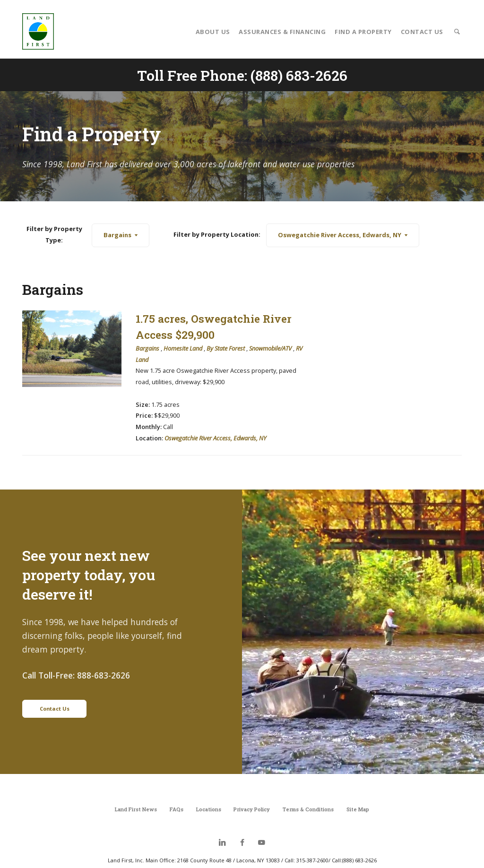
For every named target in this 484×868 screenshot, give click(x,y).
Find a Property (363, 32)
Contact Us (422, 32)
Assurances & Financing (282, 32)
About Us (213, 32)
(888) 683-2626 (299, 75)
